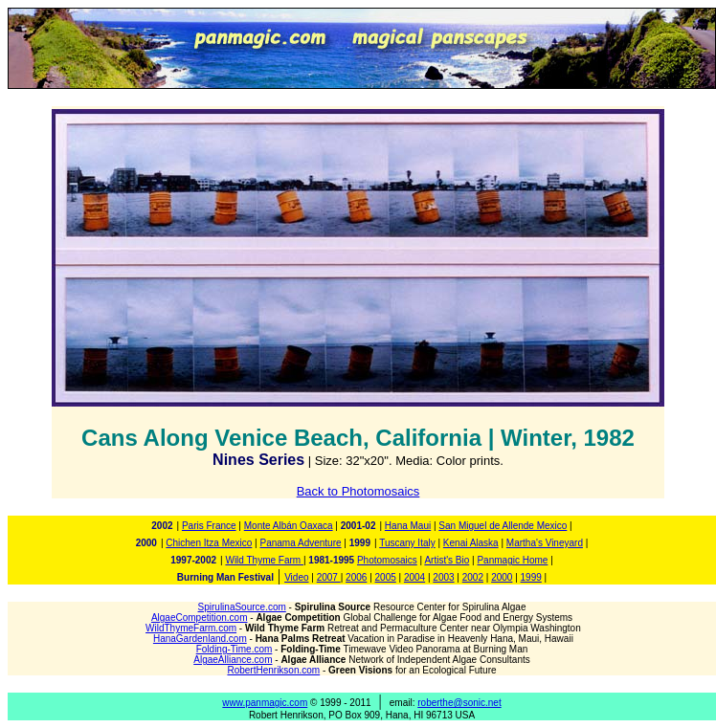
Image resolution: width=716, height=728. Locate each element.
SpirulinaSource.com (242, 607)
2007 (329, 577)
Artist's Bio (447, 560)
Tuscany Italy (407, 543)
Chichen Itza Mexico (209, 543)
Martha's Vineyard (545, 543)
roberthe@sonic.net (459, 703)
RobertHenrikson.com (273, 670)
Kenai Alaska (471, 543)
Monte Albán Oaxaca (289, 526)
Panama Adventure (300, 543)
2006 (356, 577)
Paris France (209, 526)
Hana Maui (408, 526)
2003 (443, 577)
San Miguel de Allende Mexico (503, 526)
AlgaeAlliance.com (233, 660)
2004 (414, 577)
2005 (386, 577)
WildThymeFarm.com (191, 628)
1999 (531, 577)
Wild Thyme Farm (264, 560)
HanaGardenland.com (200, 639)
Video (296, 577)
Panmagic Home (512, 560)
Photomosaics (387, 560)
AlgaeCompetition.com (200, 618)
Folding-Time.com (235, 649)
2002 (473, 577)
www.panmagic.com (265, 703)
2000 (502, 577)
